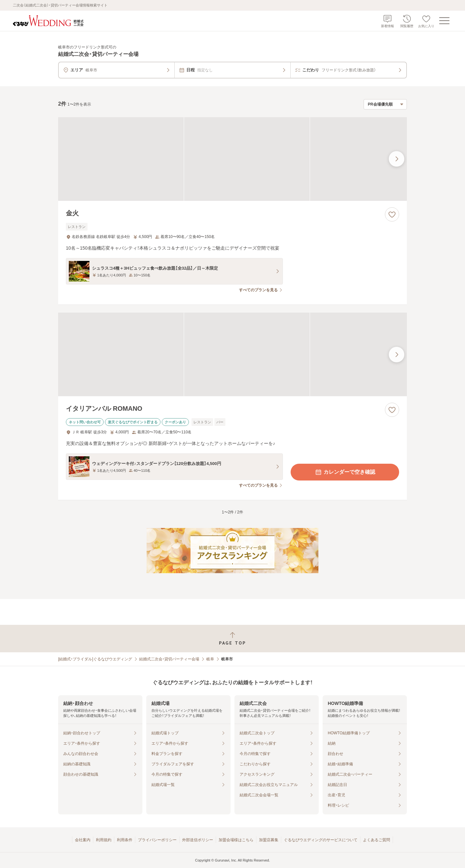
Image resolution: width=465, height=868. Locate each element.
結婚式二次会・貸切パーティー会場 (169, 659)
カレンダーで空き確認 (345, 472)
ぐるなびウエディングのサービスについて (321, 840)
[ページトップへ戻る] (232, 639)
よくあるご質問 (377, 840)
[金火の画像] (232, 159)
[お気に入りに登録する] (392, 214)
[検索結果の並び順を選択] (385, 104)
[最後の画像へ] (397, 159)
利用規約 (104, 840)
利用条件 (125, 840)
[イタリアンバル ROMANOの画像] (232, 354)
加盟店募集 (269, 840)
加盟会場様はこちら (236, 840)
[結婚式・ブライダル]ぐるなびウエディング (95, 659)
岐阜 (210, 659)
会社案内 (83, 840)
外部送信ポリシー (198, 840)
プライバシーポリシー (157, 840)
